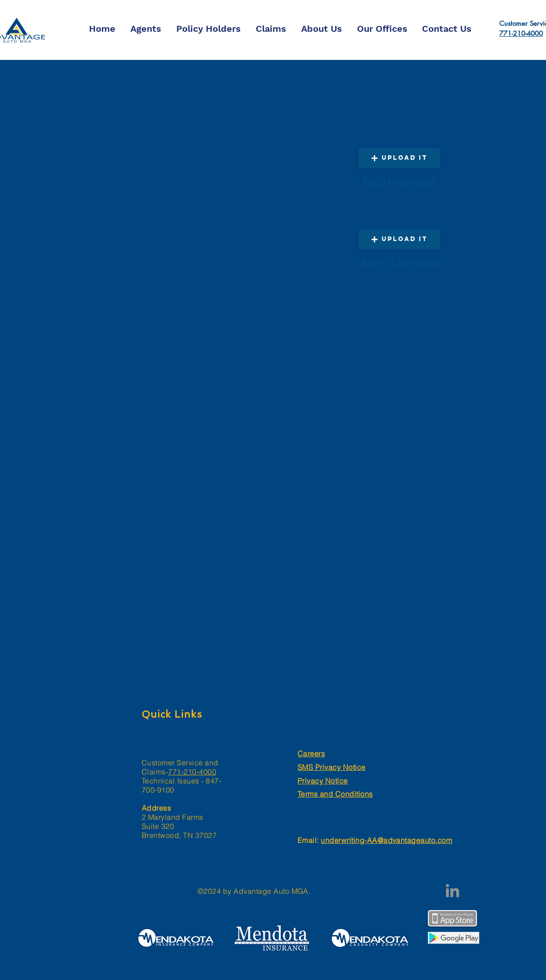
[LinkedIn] (452, 891)
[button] (399, 239)
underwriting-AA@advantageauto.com (386, 840)
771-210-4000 (521, 33)
